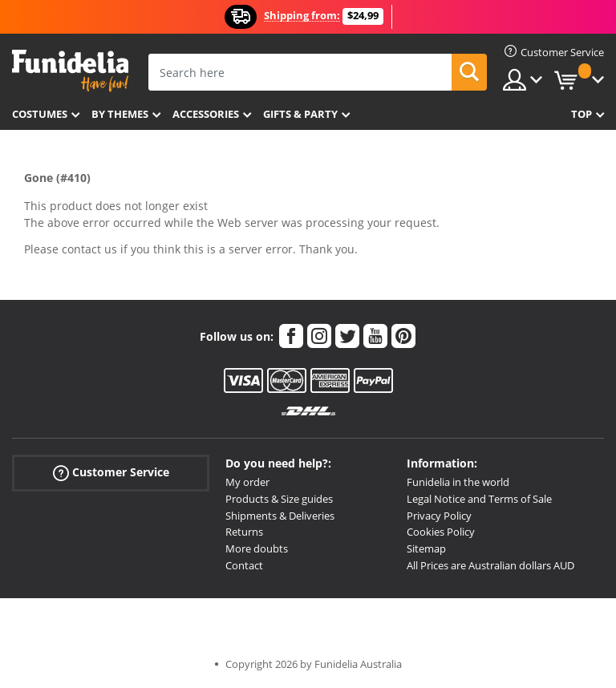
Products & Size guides (279, 499)
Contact (244, 565)
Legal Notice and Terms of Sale (479, 499)
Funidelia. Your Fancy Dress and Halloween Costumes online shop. (70, 71)
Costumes (40, 114)
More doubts (257, 548)
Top (582, 114)
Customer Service (111, 473)
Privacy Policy (439, 516)
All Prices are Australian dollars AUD (490, 565)
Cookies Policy (441, 532)
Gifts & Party (300, 114)
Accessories (206, 114)
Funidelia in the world (458, 482)
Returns (244, 532)
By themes (120, 114)
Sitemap (426, 548)
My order (247, 482)
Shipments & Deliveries (280, 516)
